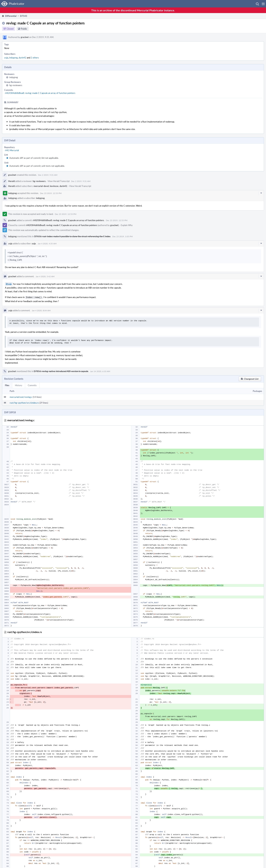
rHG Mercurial (12, 150)
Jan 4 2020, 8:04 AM (41, 310)
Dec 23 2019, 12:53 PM (51, 193)
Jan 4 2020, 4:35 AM (47, 243)
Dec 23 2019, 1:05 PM (122, 236)
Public (24, 29)
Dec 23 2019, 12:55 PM (117, 220)
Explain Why (127, 225)
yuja (6, 58)
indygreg (13, 58)
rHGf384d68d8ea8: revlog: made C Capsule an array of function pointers (40, 93)
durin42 (22, 58)
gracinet (25, 37)
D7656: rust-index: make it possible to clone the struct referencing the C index (72, 236)
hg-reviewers (16, 85)
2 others (35, 58)
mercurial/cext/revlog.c (21, 397)
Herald (11, 181)
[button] (263, 4)
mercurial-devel (41, 186)
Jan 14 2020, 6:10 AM (100, 371)
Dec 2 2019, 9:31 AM (48, 175)
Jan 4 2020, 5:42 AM (45, 276)
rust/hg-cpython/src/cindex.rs (24, 402)
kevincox (54, 186)
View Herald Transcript (59, 181)
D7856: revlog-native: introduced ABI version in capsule (61, 371)
